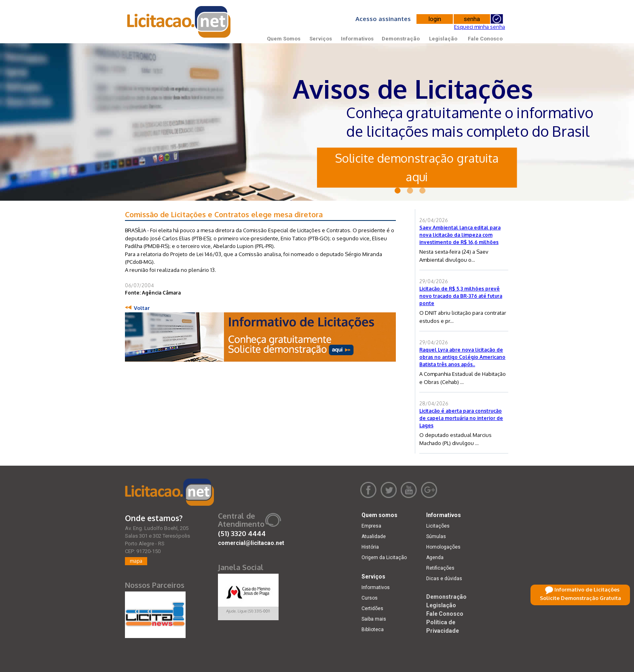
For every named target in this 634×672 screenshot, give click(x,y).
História (370, 547)
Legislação (443, 39)
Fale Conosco (485, 39)
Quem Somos (284, 39)
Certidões (372, 608)
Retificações (440, 568)
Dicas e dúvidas (444, 579)
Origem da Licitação (384, 558)
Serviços (321, 39)
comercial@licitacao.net (251, 543)
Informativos (357, 39)
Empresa (371, 526)
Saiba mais (374, 619)
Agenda (435, 558)
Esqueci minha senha (480, 27)
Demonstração (401, 39)
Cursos (370, 598)
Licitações (438, 526)
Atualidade (374, 536)
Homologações (443, 547)
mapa (136, 561)
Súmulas (436, 536)
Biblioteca (373, 630)
